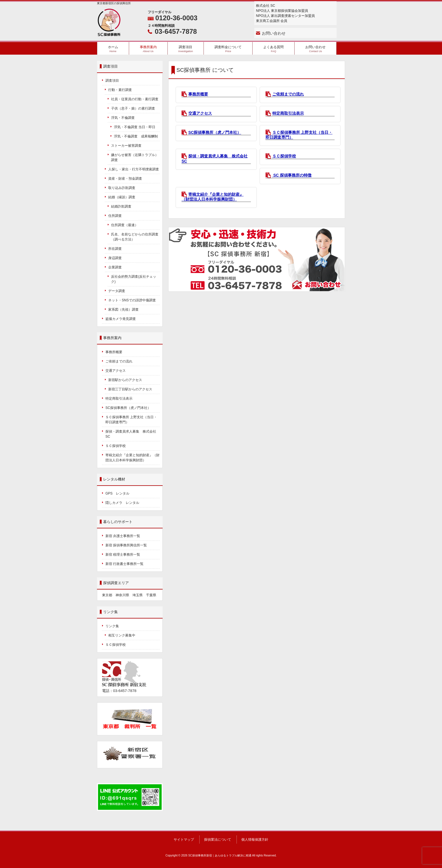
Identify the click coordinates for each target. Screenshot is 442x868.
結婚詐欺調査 (121, 206)
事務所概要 (198, 94)
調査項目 (112, 81)
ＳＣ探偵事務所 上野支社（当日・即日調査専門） (131, 420)
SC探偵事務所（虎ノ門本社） (215, 132)
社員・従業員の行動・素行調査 (135, 99)
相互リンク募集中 (122, 635)
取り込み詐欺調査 (122, 188)
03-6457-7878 (176, 31)
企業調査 (115, 267)
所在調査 (115, 249)
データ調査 (117, 291)
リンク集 (112, 626)
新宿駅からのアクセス (125, 380)
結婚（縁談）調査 (122, 197)
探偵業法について (218, 840)
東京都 (107, 595)
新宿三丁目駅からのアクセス (130, 389)
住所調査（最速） (125, 225)
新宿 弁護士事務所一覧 (123, 536)
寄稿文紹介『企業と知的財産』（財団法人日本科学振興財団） (213, 197)
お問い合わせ (274, 33)
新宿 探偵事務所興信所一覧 (126, 545)
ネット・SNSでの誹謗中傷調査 (134, 300)
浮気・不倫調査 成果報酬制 (136, 136)
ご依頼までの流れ (288, 94)
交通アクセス (200, 113)
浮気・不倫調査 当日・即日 (135, 127)
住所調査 (115, 216)
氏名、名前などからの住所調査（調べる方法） (135, 237)
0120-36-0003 (176, 18)
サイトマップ (184, 840)
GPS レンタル (117, 493)
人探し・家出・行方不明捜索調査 (134, 169)
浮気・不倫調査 (123, 118)
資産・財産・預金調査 (125, 179)
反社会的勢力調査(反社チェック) (134, 279)
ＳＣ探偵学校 (284, 156)
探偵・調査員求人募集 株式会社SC (131, 434)
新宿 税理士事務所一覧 (123, 555)
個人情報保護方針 (255, 840)
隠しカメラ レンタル (122, 503)
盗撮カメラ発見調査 (121, 319)
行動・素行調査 (120, 90)
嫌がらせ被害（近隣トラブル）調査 (135, 157)
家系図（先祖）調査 (123, 310)
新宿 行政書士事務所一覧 (124, 564)
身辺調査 (115, 258)
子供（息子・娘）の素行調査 (133, 108)
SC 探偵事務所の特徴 (292, 175)
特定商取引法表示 (288, 113)
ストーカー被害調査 (126, 146)
